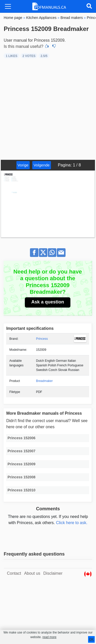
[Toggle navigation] (8, 6)
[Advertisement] (48, 109)
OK (91, 639)
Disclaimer (53, 573)
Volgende (42, 165)
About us (32, 573)
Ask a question (48, 302)
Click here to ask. (72, 523)
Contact (14, 573)
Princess (42, 339)
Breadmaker (44, 381)
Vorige (23, 165)
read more (50, 637)
